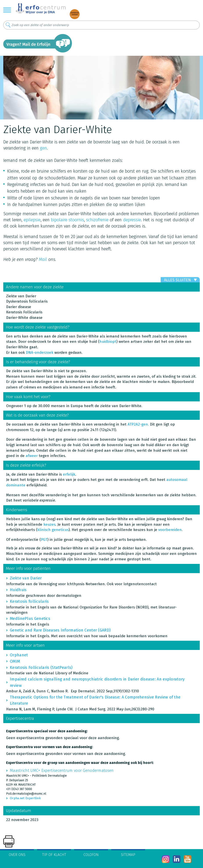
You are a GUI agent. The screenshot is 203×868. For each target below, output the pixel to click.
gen (43, 148)
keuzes (49, 524)
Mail (43, 259)
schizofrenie (97, 220)
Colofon (91, 855)
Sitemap (128, 855)
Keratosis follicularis (29, 601)
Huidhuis (18, 590)
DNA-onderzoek (40, 353)
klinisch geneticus (53, 530)
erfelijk (69, 474)
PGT (44, 540)
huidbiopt (108, 342)
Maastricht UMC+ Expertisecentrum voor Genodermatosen (62, 771)
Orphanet (19, 655)
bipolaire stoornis (67, 220)
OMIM (15, 661)
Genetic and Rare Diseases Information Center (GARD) (60, 630)
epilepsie (32, 220)
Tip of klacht (54, 855)
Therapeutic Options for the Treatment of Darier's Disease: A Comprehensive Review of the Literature (95, 700)
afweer (32, 456)
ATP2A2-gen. (138, 424)
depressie (132, 220)
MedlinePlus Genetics (30, 619)
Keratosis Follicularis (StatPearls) (41, 668)
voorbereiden (170, 530)
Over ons (17, 855)
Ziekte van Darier (26, 578)
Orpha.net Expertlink (25, 798)
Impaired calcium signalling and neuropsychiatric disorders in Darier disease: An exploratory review (97, 682)
